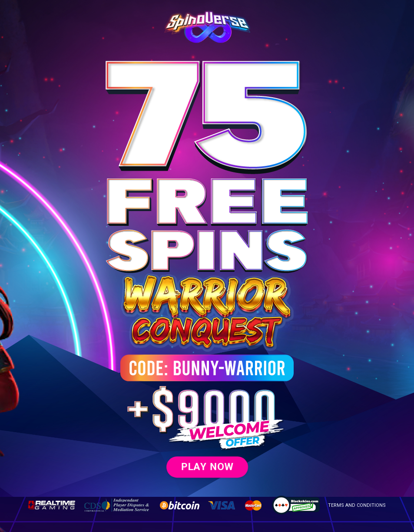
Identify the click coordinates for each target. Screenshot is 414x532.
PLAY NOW (207, 466)
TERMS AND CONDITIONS (357, 505)
